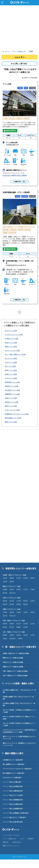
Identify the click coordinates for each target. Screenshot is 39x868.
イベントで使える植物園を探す (13, 809)
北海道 (5, 578)
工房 (5, 227)
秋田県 (32, 578)
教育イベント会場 (11, 370)
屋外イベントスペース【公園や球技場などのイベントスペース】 (19, 738)
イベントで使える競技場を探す (13, 791)
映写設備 (28, 230)
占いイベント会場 (11, 358)
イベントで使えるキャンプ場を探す (14, 817)
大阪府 (25, 612)
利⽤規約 (31, 839)
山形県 (5, 582)
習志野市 (25, 196)
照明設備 (27, 119)
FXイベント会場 (10, 366)
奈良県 (5, 616)
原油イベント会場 (11, 398)
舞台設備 (12, 119)
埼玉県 (25, 589)
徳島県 (5, 627)
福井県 (25, 601)
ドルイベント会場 (11, 378)
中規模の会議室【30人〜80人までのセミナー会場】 (18, 698)
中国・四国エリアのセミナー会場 (14, 621)
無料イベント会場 (11, 347)
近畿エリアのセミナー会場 (11, 609)
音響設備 (19, 119)
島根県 (12, 624)
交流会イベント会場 (12, 339)
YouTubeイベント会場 (12, 390)
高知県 (25, 627)
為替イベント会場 (11, 374)
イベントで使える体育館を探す (13, 786)
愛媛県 (19, 627)
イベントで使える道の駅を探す (13, 822)
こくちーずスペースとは (11, 835)
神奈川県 (12, 593)
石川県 (19, 601)
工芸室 (5, 119)
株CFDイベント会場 (12, 386)
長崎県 (19, 635)
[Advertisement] (19, 28)
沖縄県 (20, 639)
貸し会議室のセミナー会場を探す (14, 764)
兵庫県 (32, 612)
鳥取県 (5, 624)
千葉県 (20, 88)
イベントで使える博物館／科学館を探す (16, 813)
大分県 (32, 635)
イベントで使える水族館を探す (13, 804)
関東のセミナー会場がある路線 (13, 658)
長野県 (5, 604)
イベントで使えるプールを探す (13, 795)
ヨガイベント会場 (11, 362)
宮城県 (25, 578)
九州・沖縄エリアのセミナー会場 (14, 632)
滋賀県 (12, 612)
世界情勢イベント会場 (12, 382)
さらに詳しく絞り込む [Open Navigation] (19, 64)
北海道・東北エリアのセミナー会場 (14, 575)
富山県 (12, 601)
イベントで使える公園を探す (12, 782)
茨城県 (5, 589)
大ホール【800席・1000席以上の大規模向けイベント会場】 (19, 711)
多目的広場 (13, 233)
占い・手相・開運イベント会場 (15, 354)
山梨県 (32, 601)
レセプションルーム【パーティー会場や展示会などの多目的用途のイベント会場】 (19, 731)
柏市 (26, 88)
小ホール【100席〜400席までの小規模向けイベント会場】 (19, 724)
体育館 (21, 227)
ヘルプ (22, 839)
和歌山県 (12, 616)
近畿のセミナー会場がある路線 (13, 667)
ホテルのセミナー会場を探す (12, 778)
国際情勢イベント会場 (12, 394)
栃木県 (12, 589)
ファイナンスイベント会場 (14, 335)
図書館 (5, 233)
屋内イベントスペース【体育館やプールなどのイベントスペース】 (19, 744)
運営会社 (6, 842)
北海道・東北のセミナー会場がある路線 (16, 653)
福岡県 (5, 635)
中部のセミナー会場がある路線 (13, 662)
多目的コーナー (13, 227)
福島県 (12, 582)
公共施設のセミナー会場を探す (13, 760)
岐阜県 (12, 604)
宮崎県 (5, 639)
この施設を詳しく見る (19, 182)
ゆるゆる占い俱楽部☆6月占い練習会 (15, 175)
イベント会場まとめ (9, 839)
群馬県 (19, 589)
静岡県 (19, 604)
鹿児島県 (12, 639)
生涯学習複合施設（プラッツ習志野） (17, 192)
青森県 (12, 578)
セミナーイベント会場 (12, 351)
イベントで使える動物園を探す (13, 800)
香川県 (12, 627)
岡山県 (19, 624)
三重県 (5, 612)
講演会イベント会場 (12, 402)
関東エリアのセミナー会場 (11, 586)
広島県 (25, 624)
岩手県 (19, 578)
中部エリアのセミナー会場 (11, 598)
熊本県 (25, 635)
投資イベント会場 (11, 343)
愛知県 (25, 604)
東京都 (5, 593)
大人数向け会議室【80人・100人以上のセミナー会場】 (19, 691)
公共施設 (32, 88)
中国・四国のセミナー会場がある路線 (15, 671)
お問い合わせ (17, 842)
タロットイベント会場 (12, 410)
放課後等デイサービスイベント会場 (17, 414)
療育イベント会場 (11, 422)
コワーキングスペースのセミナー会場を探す (17, 769)
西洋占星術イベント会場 (13, 418)
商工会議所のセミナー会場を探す (14, 773)
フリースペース (30, 227)
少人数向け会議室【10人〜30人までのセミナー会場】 (19, 704)
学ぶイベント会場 (11, 331)
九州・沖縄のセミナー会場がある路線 (15, 676)
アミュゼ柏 (7, 84)
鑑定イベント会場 (11, 406)
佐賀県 (12, 635)
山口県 (32, 624)
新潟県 (5, 601)
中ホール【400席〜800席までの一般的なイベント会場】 (19, 718)
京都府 (19, 612)
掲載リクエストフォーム (11, 846)
